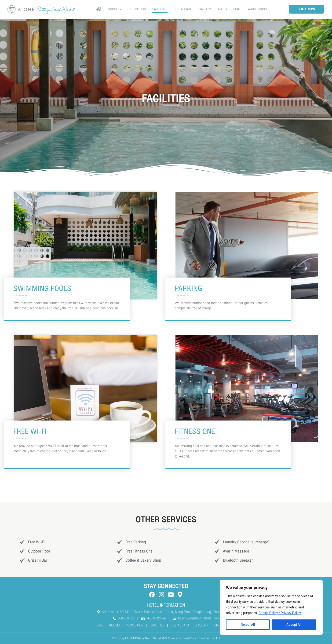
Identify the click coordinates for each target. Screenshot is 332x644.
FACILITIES (160, 9)
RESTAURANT (183, 9)
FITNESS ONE (195, 432)
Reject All (248, 625)
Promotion (137, 9)
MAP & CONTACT (230, 9)
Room (115, 9)
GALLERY (205, 9)
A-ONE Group (258, 9)
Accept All (294, 625)
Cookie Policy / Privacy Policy (280, 613)
